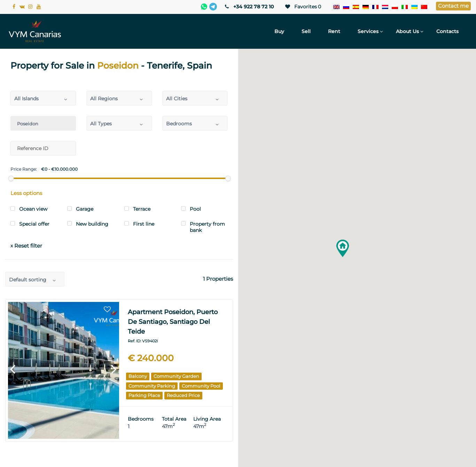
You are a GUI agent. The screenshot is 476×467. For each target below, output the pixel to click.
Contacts (447, 31)
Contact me (453, 6)
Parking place (144, 395)
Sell (306, 31)
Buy (279, 31)
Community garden (176, 376)
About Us (407, 31)
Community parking (152, 386)
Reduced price (183, 395)
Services (368, 31)
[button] (343, 248)
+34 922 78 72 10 (249, 7)
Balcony (138, 376)
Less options (26, 193)
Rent (334, 31)
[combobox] (43, 98)
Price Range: (24, 169)
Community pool (201, 386)
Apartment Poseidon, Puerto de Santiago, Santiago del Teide (173, 322)
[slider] (11, 178)
